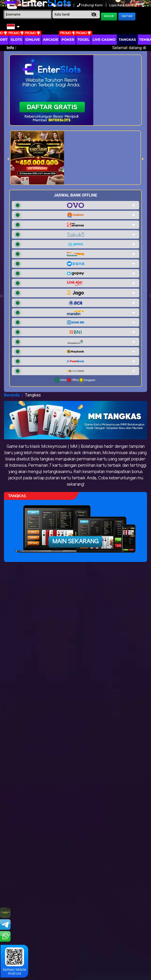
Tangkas (127, 39)
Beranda (12, 395)
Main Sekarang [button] (75, 542)
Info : (11, 48)
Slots (16, 39)
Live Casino (104, 39)
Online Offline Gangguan (75, 380)
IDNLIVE (33, 39)
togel (83, 39)
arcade (51, 39)
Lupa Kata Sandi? (123, 5)
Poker (68, 39)
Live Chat (61, 5)
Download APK (32, 5)
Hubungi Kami (90, 5)
